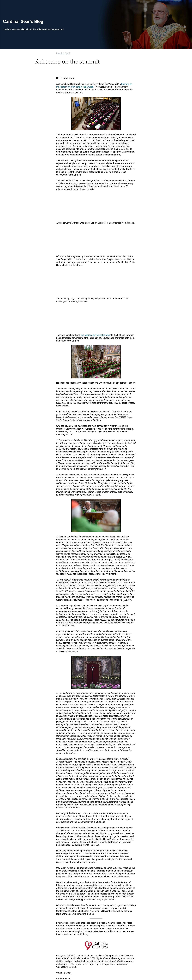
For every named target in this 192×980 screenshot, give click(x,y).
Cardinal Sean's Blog (23, 22)
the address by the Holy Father (96, 335)
